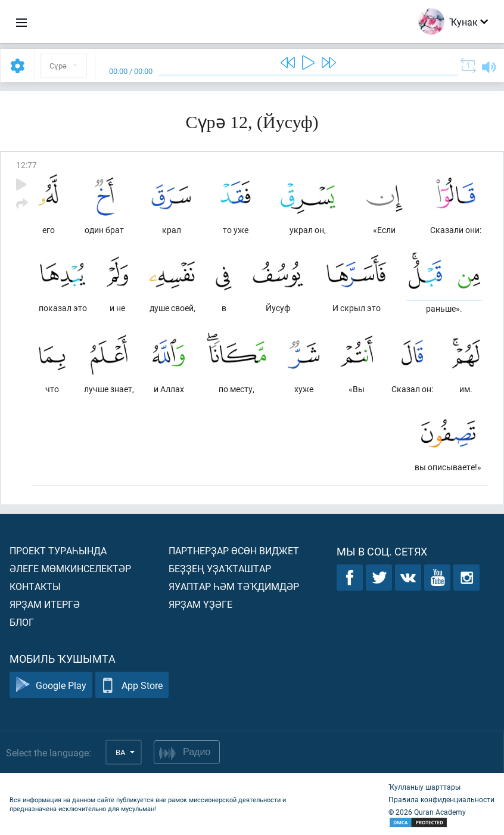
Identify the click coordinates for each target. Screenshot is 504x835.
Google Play (51, 685)
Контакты (35, 586)
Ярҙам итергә (45, 604)
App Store (132, 685)
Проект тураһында (58, 550)
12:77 (27, 165)
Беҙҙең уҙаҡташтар (220, 568)
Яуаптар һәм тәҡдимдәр (234, 586)
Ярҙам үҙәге (200, 604)
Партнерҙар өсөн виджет (234, 550)
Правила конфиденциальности (441, 799)
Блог (22, 622)
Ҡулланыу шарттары (424, 787)
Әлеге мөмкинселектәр (70, 568)
